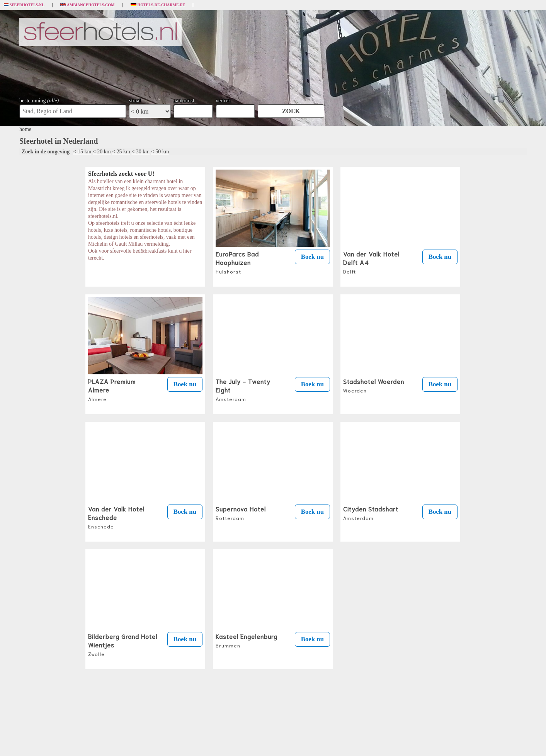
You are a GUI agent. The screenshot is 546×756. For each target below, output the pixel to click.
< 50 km (160, 152)
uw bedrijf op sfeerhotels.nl (304, 742)
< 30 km (140, 152)
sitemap (335, 742)
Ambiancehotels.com (88, 5)
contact (274, 742)
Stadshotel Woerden (374, 385)
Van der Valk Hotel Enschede (116, 517)
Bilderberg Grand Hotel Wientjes (123, 644)
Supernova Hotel (241, 513)
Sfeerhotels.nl (24, 5)
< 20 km (102, 152)
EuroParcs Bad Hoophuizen (237, 262)
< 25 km (121, 152)
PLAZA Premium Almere (112, 389)
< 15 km (82, 152)
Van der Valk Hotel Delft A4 (371, 262)
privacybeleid (255, 742)
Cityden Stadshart (371, 513)
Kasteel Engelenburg (247, 640)
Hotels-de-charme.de (158, 5)
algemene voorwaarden (223, 742)
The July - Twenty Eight (243, 389)
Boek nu (312, 257)
